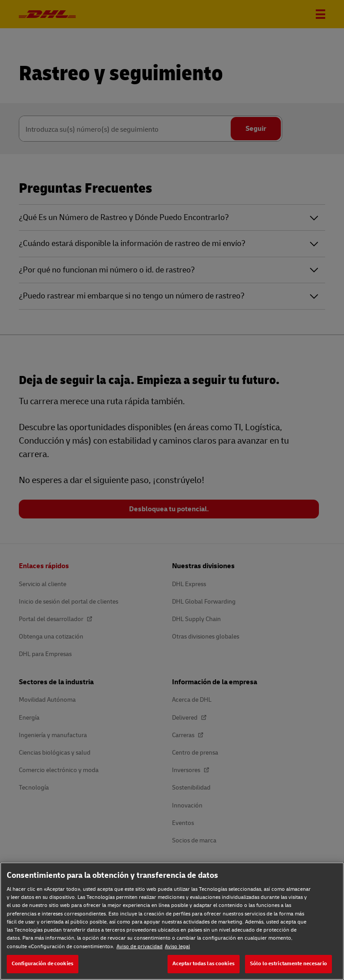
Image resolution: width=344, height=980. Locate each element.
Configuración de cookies (43, 964)
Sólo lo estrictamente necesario (288, 964)
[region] (172, 921)
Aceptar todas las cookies (204, 964)
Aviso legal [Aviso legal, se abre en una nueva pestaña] (177, 947)
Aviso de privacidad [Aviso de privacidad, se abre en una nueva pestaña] (140, 947)
